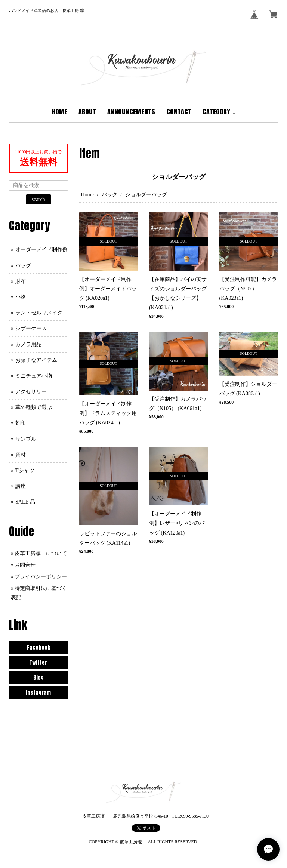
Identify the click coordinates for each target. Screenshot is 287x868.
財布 (21, 281)
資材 (21, 455)
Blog (38, 678)
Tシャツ (25, 470)
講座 (21, 486)
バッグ (109, 195)
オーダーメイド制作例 (41, 250)
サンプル (26, 439)
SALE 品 (25, 502)
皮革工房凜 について (41, 553)
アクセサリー (31, 392)
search (38, 199)
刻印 (21, 423)
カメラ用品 (28, 344)
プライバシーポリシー (41, 577)
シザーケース (31, 328)
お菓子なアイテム (36, 360)
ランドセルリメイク (39, 313)
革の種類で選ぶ (34, 407)
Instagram (38, 692)
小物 (21, 297)
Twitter (38, 663)
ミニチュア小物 (34, 376)
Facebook (38, 648)
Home (87, 195)
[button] (219, 112)
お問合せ (25, 565)
